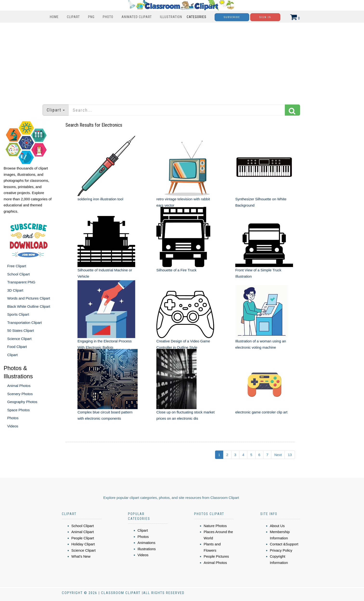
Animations (147, 543)
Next (278, 455)
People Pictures (216, 556)
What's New (81, 556)
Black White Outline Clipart (29, 306)
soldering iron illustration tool (100, 199)
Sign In (265, 17)
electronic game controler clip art (261, 412)
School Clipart (18, 274)
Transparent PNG (21, 282)
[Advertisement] (182, 61)
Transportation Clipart (25, 323)
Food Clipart (17, 347)
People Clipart (83, 538)
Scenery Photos (20, 394)
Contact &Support (284, 544)
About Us (277, 526)
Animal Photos (19, 386)
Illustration (171, 17)
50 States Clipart (21, 330)
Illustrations (147, 549)
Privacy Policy (281, 550)
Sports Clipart (18, 314)
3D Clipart (15, 290)
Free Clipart (17, 266)
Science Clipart (19, 339)
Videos (13, 426)
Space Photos (18, 410)
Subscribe (232, 17)
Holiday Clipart (83, 544)
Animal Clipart (83, 532)
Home (54, 17)
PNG (91, 17)
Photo (108, 17)
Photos (13, 418)
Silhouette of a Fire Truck (176, 270)
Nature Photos (215, 526)
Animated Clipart (137, 17)
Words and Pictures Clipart (29, 298)
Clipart (73, 17)
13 (290, 455)
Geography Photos (22, 402)
